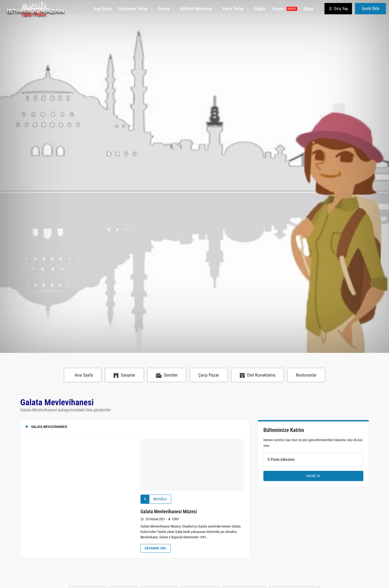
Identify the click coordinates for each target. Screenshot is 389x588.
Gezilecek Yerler (133, 9)
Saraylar (124, 375)
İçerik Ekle (370, 9)
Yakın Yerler (233, 9)
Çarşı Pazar (209, 375)
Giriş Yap (338, 9)
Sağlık (260, 9)
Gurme (164, 9)
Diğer (308, 9)
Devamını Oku (156, 548)
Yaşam (284, 9)
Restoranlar (306, 375)
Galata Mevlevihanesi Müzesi (169, 511)
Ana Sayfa (103, 9)
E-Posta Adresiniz (281, 459)
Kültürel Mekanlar (196, 9)
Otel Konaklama (258, 375)
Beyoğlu (154, 499)
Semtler (167, 375)
